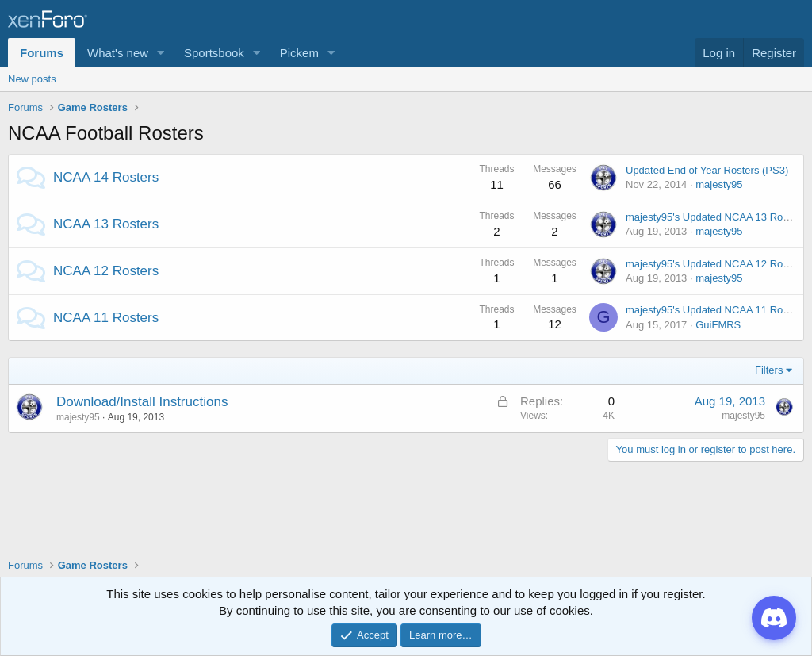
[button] (161, 53)
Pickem (299, 53)
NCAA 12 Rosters (106, 271)
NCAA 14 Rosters (106, 177)
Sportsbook (214, 53)
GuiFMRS (718, 325)
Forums (42, 53)
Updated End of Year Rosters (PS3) (707, 170)
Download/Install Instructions (142, 402)
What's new (118, 53)
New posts (32, 79)
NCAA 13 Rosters (106, 224)
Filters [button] (769, 370)
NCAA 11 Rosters (106, 318)
